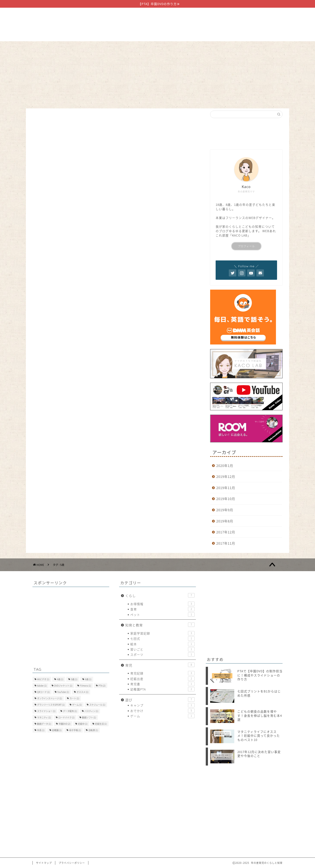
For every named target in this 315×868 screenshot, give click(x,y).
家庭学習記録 (162, 633)
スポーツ (162, 655)
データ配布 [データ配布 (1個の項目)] (70, 711)
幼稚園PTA (162, 689)
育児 (157, 47)
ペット (162, 615)
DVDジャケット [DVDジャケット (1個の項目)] (63, 686)
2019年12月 (226, 476)
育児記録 (162, 673)
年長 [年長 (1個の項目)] (41, 730)
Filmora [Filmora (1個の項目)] (85, 686)
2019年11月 (226, 488)
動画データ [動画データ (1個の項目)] (44, 724)
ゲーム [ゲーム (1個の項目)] (77, 705)
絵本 (162, 644)
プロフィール (246, 246)
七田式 (162, 638)
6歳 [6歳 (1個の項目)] (88, 679)
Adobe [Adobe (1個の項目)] (42, 686)
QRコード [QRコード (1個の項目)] (43, 692)
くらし (103, 47)
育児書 (162, 684)
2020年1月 (225, 465)
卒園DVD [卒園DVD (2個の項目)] (64, 724)
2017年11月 (226, 543)
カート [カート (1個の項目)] (74, 698)
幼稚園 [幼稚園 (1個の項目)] (57, 730)
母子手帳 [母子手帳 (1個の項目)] (75, 730)
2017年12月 (226, 532)
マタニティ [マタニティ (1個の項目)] (44, 717)
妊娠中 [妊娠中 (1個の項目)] (83, 724)
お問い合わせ (208, 47)
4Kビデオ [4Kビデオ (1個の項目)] (43, 679)
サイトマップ (44, 863)
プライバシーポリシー (72, 863)
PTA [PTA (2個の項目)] (102, 686)
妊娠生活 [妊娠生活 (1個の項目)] (101, 724)
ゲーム (162, 716)
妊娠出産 (162, 679)
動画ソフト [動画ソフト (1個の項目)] (89, 717)
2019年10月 (226, 499)
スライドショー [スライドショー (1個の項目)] (46, 711)
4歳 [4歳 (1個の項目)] (60, 679)
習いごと (162, 649)
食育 (162, 609)
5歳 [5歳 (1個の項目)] (74, 679)
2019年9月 (225, 510)
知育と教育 (131, 47)
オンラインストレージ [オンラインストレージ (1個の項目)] (50, 698)
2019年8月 (225, 521)
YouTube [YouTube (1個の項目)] (63, 692)
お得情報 (162, 604)
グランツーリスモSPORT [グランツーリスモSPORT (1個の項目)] (51, 705)
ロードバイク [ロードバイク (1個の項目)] (66, 717)
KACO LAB (240, 235)
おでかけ (162, 711)
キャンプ (162, 705)
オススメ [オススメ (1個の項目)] (82, 692)
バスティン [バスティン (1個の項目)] (91, 711)
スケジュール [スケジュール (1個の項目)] (97, 705)
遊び (179, 47)
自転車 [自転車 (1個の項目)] (93, 730)
